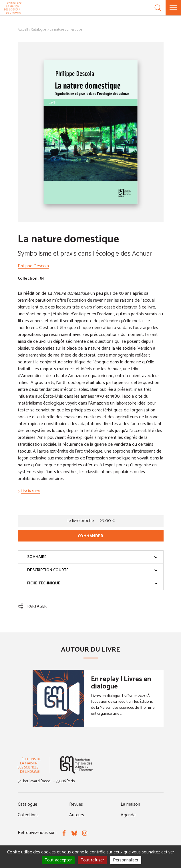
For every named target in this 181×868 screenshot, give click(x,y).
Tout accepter (58, 860)
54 (42, 279)
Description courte (92, 570)
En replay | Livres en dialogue (121, 683)
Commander (91, 536)
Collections (28, 815)
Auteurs (77, 815)
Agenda (128, 815)
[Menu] (173, 8)
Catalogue (39, 30)
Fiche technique (92, 583)
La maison (130, 804)
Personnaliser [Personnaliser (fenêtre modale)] (126, 860)
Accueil (23, 30)
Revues (76, 804)
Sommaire (92, 557)
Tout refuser (92, 860)
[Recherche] (158, 8)
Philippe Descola (33, 266)
